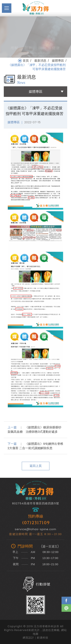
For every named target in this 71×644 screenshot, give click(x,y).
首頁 (26, 61)
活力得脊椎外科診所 (36, 8)
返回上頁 (36, 466)
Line (66, 608)
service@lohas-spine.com (35, 529)
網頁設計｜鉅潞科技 (35, 638)
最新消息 (40, 61)
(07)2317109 (36, 523)
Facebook (66, 600)
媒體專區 (58, 61)
